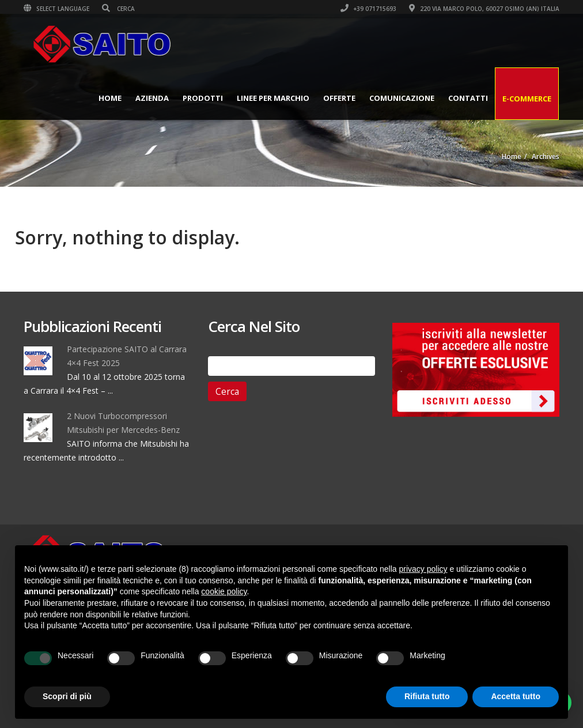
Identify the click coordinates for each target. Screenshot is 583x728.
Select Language (56, 9)
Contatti (468, 98)
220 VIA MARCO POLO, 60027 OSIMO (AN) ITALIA (484, 9)
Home (110, 98)
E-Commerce (527, 99)
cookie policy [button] (224, 591)
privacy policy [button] (423, 569)
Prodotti (203, 98)
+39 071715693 (368, 9)
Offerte (339, 98)
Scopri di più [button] (67, 696)
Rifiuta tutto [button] (427, 696)
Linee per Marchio (273, 98)
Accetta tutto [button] (516, 696)
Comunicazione (402, 98)
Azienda (152, 98)
